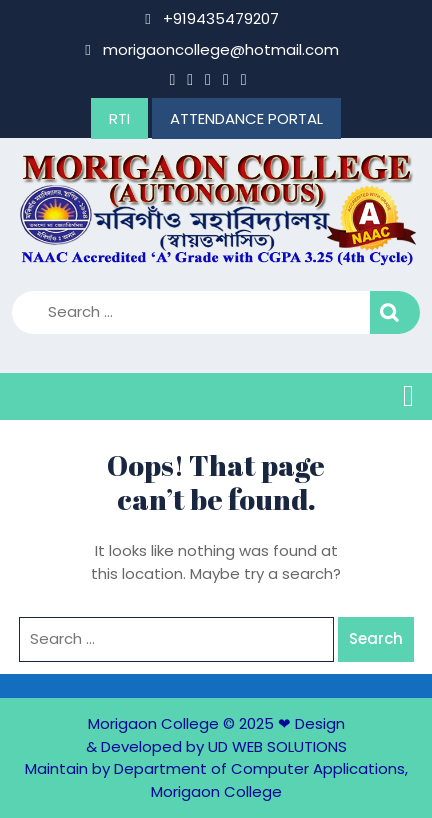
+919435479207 (211, 18)
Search (395, 312)
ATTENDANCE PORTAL (246, 118)
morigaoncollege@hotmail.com (211, 49)
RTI (119, 118)
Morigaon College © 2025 (181, 723)
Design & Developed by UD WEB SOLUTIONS (216, 735)
